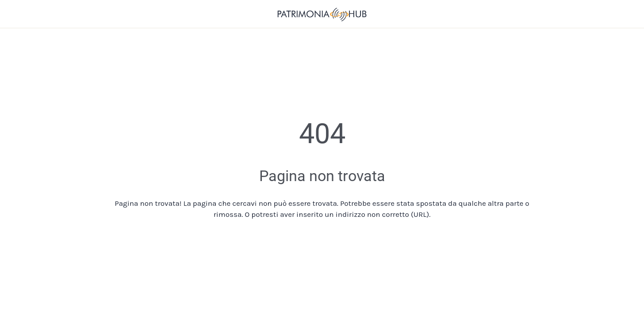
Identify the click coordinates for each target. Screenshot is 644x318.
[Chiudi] (18, 14)
